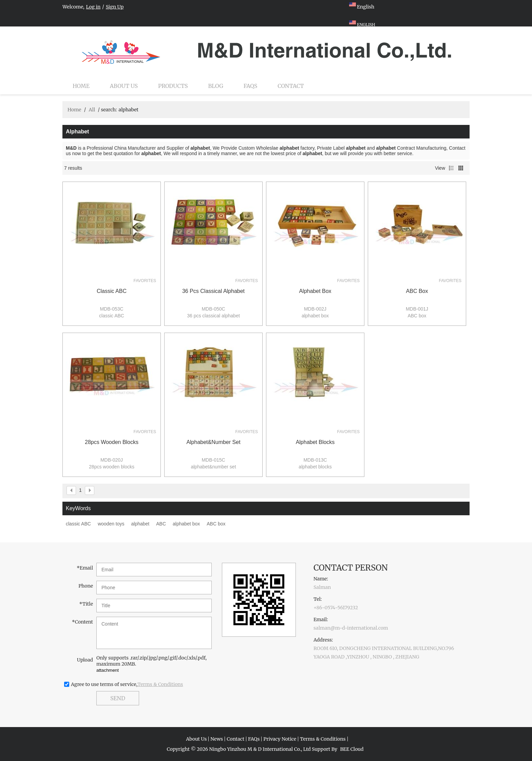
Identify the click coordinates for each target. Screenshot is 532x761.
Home (81, 86)
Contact (291, 86)
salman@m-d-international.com (351, 628)
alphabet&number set (213, 442)
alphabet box (315, 291)
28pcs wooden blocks (112, 442)
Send (118, 698)
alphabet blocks (315, 442)
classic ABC (112, 291)
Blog (216, 86)
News (217, 739)
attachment (108, 670)
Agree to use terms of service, (127, 684)
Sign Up (115, 7)
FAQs (250, 86)
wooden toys (111, 524)
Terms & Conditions (160, 684)
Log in (93, 7)
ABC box (417, 291)
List (451, 168)
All (92, 110)
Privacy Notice (280, 739)
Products (173, 86)
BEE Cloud (352, 749)
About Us (124, 86)
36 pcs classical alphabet (213, 291)
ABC (161, 524)
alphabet (140, 524)
